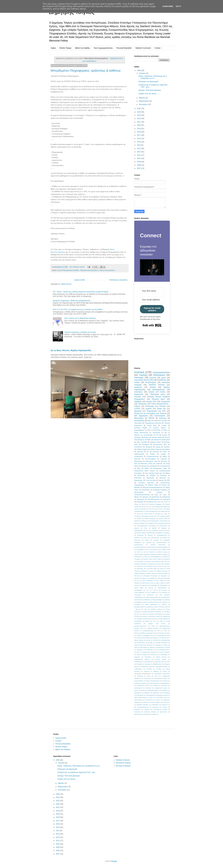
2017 (139, 135)
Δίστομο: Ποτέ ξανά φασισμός (150, 90)
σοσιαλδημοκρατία (140, 547)
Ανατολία (163, 475)
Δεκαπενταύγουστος (140, 626)
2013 (139, 148)
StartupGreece (162, 588)
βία (166, 433)
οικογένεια (138, 387)
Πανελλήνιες (146, 490)
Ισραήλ (143, 523)
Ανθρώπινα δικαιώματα (162, 440)
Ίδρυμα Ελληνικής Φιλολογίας (152, 612)
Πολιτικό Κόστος (161, 659)
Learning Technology (163, 578)
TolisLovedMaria (139, 592)
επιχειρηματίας (150, 695)
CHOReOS (138, 557)
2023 (139, 115)
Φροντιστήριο (139, 492)
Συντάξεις (159, 669)
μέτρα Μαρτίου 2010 (158, 702)
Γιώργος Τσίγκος (160, 428)
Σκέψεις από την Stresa (147, 94)
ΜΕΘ (136, 647)
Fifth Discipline (165, 564)
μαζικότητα (155, 497)
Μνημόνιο (149, 447)
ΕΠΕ (168, 480)
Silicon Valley (139, 588)
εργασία (148, 409)
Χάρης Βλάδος (139, 681)
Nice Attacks (160, 580)
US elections (163, 592)
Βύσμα (147, 621)
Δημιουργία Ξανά (151, 461)
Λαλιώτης (149, 645)
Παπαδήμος (164, 655)
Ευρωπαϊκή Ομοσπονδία (144, 380)
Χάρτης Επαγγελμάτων (107, 270)
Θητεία (148, 640)
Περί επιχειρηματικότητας (103, 48)
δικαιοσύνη (142, 404)
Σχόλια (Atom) (66, 284)
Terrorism (164, 590)
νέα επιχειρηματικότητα (142, 707)
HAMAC (151, 571)
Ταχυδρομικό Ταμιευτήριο (162, 674)
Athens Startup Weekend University (145, 554)
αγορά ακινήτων (154, 683)
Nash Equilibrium (148, 580)
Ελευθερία (145, 444)
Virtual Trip (161, 409)
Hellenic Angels (142, 449)
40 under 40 (154, 550)
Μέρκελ (152, 647)
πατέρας (165, 707)
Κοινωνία (156, 452)
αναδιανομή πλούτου (143, 685)
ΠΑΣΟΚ (151, 418)
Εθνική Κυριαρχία (150, 519)
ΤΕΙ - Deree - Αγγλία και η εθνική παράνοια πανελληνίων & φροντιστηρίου (81, 292)
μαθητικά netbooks (142, 705)
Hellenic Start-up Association (160, 449)
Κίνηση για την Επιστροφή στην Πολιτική (150, 413)
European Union (153, 564)
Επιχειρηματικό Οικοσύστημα (159, 521)
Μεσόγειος (140, 650)
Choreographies (155, 557)
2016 (139, 139)
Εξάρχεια (144, 521)
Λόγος (165, 452)
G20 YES (167, 566)
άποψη (136, 683)
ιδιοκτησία (137, 540)
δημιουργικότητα (159, 390)
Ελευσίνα (164, 461)
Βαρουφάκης (164, 619)
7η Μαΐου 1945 (165, 550)
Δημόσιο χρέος (156, 442)
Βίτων (156, 619)
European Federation (142, 437)
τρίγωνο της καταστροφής (143, 435)
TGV (147, 590)
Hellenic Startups (139, 573)
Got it (178, 6)
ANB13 (159, 502)
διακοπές (147, 693)
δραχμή (144, 466)
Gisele (161, 569)
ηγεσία (166, 695)
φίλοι (139, 468)
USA (147, 509)
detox (146, 602)
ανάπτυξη (163, 418)
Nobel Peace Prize (147, 583)
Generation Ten (141, 569)
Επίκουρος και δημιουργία (148, 82)
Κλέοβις (150, 643)
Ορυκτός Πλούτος (164, 652)
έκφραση (144, 683)
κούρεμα (156, 540)
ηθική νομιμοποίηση (140, 697)
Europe (165, 435)
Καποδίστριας (141, 643)
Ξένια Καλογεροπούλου (163, 650)
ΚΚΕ (149, 430)
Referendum (164, 585)
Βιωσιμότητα (138, 621)
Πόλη (168, 662)
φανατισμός (152, 547)
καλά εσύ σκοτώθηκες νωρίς (159, 697)
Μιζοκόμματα (159, 375)
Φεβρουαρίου (144, 101)
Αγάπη (163, 392)
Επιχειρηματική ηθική (163, 635)
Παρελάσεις (148, 657)
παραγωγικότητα (161, 542)
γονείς (136, 690)
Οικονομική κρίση (158, 394)
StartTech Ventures (157, 385)
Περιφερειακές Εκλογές (142, 659)
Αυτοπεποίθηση (150, 459)
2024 (139, 112)
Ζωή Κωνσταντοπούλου (144, 638)
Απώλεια (138, 397)
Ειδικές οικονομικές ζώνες (149, 633)
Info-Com (137, 576)
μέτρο (168, 702)
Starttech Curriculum (143, 48)
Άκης (146, 609)
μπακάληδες (155, 705)
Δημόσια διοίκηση (153, 628)
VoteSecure (150, 595)
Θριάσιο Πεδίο (153, 485)
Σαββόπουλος (157, 664)
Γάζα (161, 621)
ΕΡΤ (159, 631)
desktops (139, 602)
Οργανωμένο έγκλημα (149, 652)
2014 (139, 145)
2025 (139, 109)
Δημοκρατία (139, 394)
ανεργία (156, 685)
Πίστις (146, 528)
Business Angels (141, 428)
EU (157, 435)
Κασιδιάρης (151, 523)
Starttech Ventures (123, 760)
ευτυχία (164, 425)
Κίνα (136, 463)
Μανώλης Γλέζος (147, 463)
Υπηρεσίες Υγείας (157, 530)
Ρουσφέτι (139, 664)
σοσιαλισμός (139, 456)
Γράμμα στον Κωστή (157, 624)
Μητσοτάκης (139, 418)
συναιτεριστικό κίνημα (160, 709)
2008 (139, 165)
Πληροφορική (152, 411)
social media (148, 514)
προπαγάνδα (139, 421)
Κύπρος (164, 485)
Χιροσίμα (165, 681)
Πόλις (165, 430)
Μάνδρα (137, 487)
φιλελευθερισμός (163, 547)
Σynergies (147, 664)
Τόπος (156, 676)
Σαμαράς (164, 528)
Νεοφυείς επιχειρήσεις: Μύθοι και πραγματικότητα (71, 301)
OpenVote (145, 585)
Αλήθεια (153, 475)
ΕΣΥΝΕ (137, 633)
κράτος (158, 700)
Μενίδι (168, 647)
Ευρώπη (153, 378)
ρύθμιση (147, 709)
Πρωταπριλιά (148, 662)
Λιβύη (166, 645)
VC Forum (154, 509)
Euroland (148, 561)
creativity (167, 600)
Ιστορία (137, 382)
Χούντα (168, 530)
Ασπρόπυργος (151, 382)
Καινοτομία (138, 423)
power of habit (159, 607)
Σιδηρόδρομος (139, 530)
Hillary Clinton (151, 573)
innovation (137, 604)
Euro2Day (140, 561)
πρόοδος (167, 447)
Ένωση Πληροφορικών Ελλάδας (68, 270)
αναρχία (159, 492)
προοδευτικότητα (154, 499)
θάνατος (165, 538)
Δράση (161, 480)
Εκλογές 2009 (163, 519)
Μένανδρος (144, 647)
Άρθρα (53, 48)
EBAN (143, 504)
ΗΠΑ (164, 411)
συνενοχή (137, 712)
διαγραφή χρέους (153, 690)
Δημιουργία (138, 461)
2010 (139, 158)
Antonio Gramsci (162, 552)
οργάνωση (155, 707)
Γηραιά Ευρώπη (165, 516)
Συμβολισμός (138, 669)
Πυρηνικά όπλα (159, 662)
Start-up (151, 588)
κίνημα (147, 540)
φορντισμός (163, 712)
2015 (139, 142)
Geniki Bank (153, 569)
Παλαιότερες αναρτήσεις (118, 280)
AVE (145, 552)
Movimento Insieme (123, 763)
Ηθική (136, 523)
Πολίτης (153, 454)
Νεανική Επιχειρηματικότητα (153, 487)
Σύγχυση (146, 671)
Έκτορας (158, 514)
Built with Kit (152, 325)
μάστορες (145, 497)
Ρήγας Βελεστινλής (141, 433)
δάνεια (143, 690)
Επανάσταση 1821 (160, 444)
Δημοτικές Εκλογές (161, 421)
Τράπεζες (159, 463)
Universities (138, 595)
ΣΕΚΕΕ (154, 528)
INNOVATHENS (163, 573)
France (139, 566)
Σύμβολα (156, 671)
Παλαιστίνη (154, 655)
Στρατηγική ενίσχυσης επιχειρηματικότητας (154, 666)
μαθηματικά (166, 497)
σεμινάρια (140, 502)
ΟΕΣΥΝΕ (157, 430)
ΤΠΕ (147, 530)
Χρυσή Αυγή (152, 425)
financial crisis (155, 602)
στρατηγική (153, 466)
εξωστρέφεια (166, 693)
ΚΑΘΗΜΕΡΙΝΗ (165, 640)
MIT (138, 580)
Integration (164, 576)
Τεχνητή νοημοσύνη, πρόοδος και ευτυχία (80, 332)
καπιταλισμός (138, 700)
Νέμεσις (137, 528)
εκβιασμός (156, 693)
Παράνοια (137, 657)
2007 (139, 168)
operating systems (140, 607)
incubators (165, 602)
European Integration (155, 504)
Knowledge (151, 578)
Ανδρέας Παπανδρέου (156, 614)
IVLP (150, 507)
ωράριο (154, 714)
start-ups (140, 452)
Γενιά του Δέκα (151, 480)
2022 (139, 118)
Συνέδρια (149, 669)
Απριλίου (143, 73)
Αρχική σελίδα (80, 280)
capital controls (165, 511)
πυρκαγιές (166, 499)
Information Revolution (150, 576)
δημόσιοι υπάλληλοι (164, 533)
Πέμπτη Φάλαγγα (142, 655)
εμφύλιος (137, 538)
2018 (139, 132)
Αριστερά (137, 459)
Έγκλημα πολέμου (156, 609)
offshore (164, 604)
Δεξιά (153, 626)
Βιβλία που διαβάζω (83, 48)
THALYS (155, 590)
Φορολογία (147, 678)
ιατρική (158, 447)
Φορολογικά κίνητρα (161, 678)
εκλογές (151, 392)
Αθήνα (165, 456)
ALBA (138, 552)
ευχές (165, 495)
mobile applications (151, 604)
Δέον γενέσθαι (142, 442)
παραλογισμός (139, 545)
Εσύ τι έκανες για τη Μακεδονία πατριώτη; (80, 318)
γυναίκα (163, 454)
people (150, 607)
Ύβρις (166, 514)
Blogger (114, 861)
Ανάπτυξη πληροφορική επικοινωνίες (146, 516)
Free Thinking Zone (150, 566)
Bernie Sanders (163, 554)
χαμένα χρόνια (139, 714)
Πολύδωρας (138, 662)
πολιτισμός (138, 392)
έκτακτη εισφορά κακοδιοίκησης (146, 533)
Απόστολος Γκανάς (154, 616)
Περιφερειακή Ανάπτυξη (153, 423)
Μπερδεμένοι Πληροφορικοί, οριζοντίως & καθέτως (86, 71)
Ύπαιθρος (167, 612)
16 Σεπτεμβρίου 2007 (141, 550)
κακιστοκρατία (160, 416)
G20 (160, 566)
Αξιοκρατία (150, 478)
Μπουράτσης (163, 526)
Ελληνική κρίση (158, 399)
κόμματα (149, 542)
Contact (158, 48)
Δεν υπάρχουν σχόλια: (78, 267)
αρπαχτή (149, 688)
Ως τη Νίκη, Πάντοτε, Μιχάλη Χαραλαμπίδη (71, 350)
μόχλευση (164, 705)
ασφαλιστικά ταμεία (161, 688)
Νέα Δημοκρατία (141, 416)
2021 (139, 122)
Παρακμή (143, 375)
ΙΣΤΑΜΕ (156, 640)
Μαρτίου (142, 98)
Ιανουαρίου (143, 104)
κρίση (164, 378)
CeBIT (146, 557)
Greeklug (143, 571)
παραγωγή (141, 499)
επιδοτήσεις (140, 695)
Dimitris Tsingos (65, 48)
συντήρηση (150, 502)
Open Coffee (160, 583)
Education (167, 559)
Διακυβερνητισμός (148, 631)
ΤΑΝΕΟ (165, 671)
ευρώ (156, 495)
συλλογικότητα (165, 466)
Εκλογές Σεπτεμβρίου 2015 (145, 635)
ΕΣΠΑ (165, 631)
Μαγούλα (160, 647)
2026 (139, 70)
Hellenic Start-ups (162, 571)
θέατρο (137, 497)
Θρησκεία (138, 411)
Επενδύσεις (138, 447)
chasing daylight (157, 600)
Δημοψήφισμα (139, 430)
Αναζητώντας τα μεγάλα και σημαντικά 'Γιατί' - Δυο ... (77, 772)
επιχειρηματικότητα (161, 372)
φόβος (147, 468)
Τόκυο (149, 676)
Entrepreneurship (153, 456)
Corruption (137, 559)
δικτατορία (140, 535)
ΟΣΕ (138, 652)
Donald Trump (148, 559)
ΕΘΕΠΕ (139, 519)
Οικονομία (139, 378)
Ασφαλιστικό (166, 616)
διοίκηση (150, 535)
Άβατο (168, 473)
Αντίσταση (138, 478)
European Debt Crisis (161, 561)
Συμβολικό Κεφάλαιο (160, 490)
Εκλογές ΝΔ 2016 (164, 633)
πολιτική (139, 372)
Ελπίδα (136, 521)
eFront (139, 514)
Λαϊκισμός (158, 645)
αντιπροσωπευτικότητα (142, 495)
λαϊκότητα (146, 702)
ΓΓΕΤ (155, 621)
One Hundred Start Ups (154, 473)
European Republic (140, 564)
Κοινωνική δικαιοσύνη (163, 523)
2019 (139, 129)
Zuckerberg (164, 597)
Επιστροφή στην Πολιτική (156, 406)
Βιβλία (149, 421)
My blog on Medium (123, 766)
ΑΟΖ (138, 614)
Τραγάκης (140, 676)
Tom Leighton (152, 592)
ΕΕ (148, 452)
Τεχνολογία (156, 433)
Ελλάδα (153, 387)
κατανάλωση (149, 700)
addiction (147, 600)
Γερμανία (163, 459)
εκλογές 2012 (151, 402)
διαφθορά (138, 402)
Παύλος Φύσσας (161, 657)
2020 (139, 125)
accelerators (138, 600)
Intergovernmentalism (161, 507)
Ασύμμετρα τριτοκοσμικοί (144, 619)
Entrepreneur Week (160, 468)
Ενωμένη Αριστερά (146, 483)
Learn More (168, 6)
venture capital (157, 437)
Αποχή (144, 616)
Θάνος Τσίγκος (139, 640)
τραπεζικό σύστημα (150, 712)
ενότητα (145, 538)
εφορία (159, 695)
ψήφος (147, 714)
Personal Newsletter (124, 48)
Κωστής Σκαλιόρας (162, 643)
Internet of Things (140, 578)
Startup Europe (139, 509)
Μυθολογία (149, 650)
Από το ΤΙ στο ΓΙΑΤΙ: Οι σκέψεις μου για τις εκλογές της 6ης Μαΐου (78, 309)
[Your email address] (152, 300)
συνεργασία (165, 402)
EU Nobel (158, 559)
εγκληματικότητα (162, 535)
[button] (152, 268)
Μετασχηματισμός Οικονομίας (146, 526)
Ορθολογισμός (139, 454)
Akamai (151, 552)
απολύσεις (164, 685)
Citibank (165, 557)
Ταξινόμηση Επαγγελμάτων (89, 270)
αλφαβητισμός (166, 683)
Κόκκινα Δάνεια (139, 645)
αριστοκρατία (138, 688)
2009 (139, 162)
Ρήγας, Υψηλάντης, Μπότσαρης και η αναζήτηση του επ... (153, 77)
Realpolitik (154, 585)
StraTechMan (138, 590)
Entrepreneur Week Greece (144, 471)
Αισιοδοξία (141, 475)
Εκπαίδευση (162, 380)
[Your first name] (152, 291)
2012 (139, 152)
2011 (139, 155)
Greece (144, 507)
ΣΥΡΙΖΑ (137, 409)
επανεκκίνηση (155, 538)
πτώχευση (137, 709)
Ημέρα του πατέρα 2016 (160, 638)
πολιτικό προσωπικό (158, 545)
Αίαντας (144, 614)
